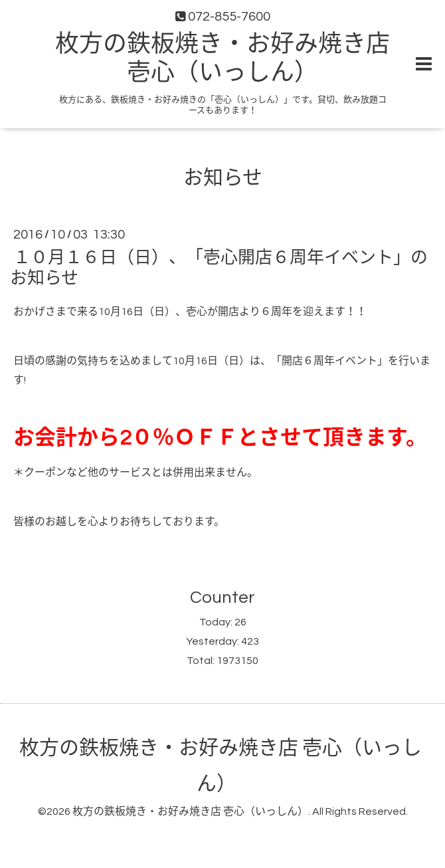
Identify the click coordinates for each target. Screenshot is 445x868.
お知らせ (223, 178)
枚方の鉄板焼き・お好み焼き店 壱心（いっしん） (190, 812)
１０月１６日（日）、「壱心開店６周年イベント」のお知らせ (219, 268)
